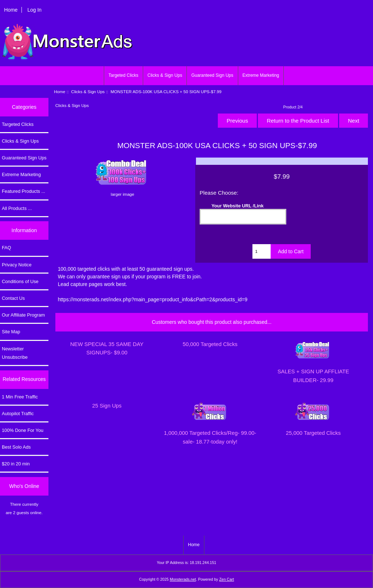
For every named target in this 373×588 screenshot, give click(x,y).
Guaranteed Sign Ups (212, 75)
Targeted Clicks (123, 75)
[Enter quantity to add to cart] (262, 251)
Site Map (11, 332)
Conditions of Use (20, 281)
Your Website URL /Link (238, 205)
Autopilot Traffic (18, 414)
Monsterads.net (183, 579)
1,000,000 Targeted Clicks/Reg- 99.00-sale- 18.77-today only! (210, 437)
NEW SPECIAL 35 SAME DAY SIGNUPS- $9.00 (107, 348)
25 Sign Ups (107, 406)
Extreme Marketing (261, 75)
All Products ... (17, 208)
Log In (34, 10)
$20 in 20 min (16, 464)
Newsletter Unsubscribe (15, 353)
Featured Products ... (23, 191)
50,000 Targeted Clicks (210, 344)
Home (11, 10)
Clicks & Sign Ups (165, 75)
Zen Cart (227, 579)
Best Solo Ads (16, 447)
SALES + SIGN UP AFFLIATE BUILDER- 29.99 (313, 376)
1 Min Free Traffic (20, 397)
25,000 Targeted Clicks (313, 433)
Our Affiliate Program (23, 315)
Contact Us (13, 298)
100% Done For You (23, 430)
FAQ (7, 248)
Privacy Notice (17, 265)
